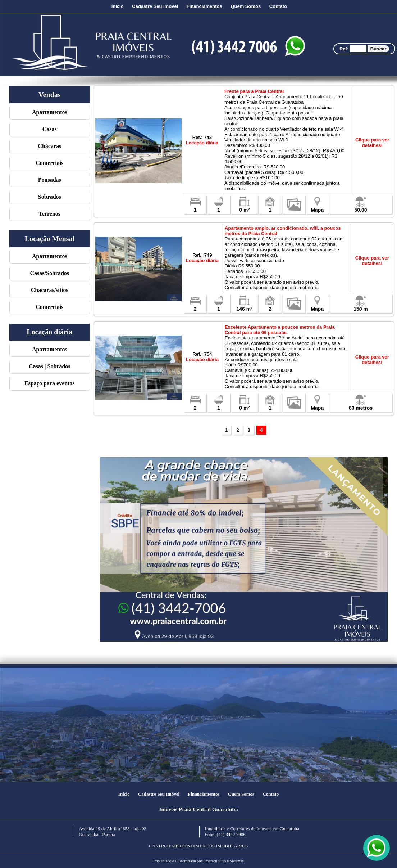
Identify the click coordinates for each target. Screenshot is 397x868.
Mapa (317, 208)
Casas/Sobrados (50, 273)
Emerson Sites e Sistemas (223, 861)
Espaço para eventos (50, 383)
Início (118, 6)
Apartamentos (50, 112)
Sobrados (50, 197)
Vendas (50, 95)
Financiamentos (204, 6)
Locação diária (49, 332)
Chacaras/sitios (50, 290)
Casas (50, 129)
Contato (278, 6)
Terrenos (50, 214)
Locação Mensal (50, 239)
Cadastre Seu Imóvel (155, 6)
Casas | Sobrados (50, 366)
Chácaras (49, 146)
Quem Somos (246, 6)
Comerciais (49, 163)
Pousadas (50, 180)
